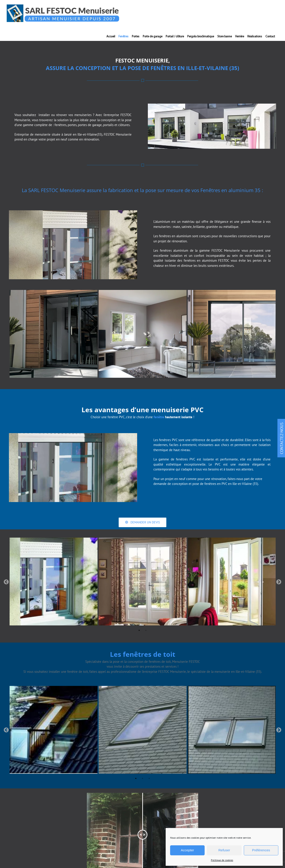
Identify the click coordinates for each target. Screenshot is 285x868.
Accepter (187, 850)
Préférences (261, 850)
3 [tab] (149, 778)
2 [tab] (146, 630)
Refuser (224, 850)
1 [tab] (139, 630)
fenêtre (159, 417)
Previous (6, 582)
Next (279, 582)
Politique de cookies (222, 860)
